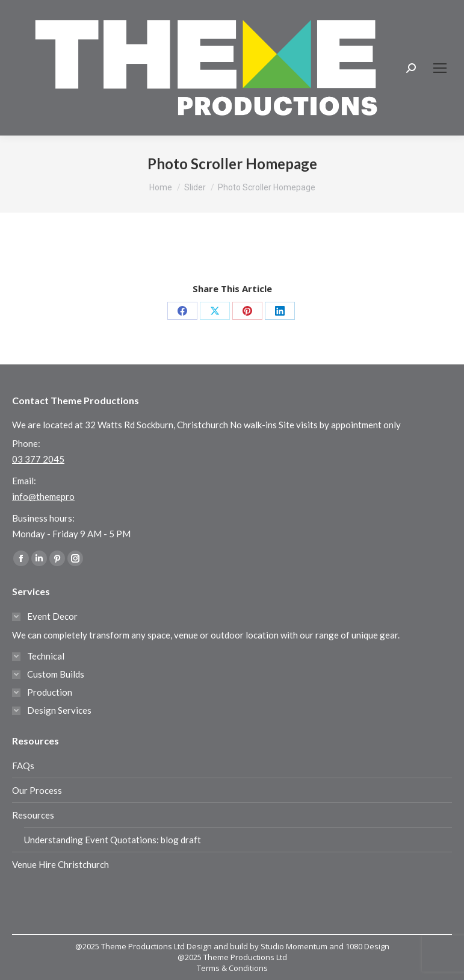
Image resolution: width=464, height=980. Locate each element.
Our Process (37, 790)
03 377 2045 (38, 459)
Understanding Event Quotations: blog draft (113, 840)
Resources (33, 815)
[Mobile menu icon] (440, 68)
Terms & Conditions (232, 968)
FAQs (23, 766)
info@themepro (43, 496)
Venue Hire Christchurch (60, 864)
